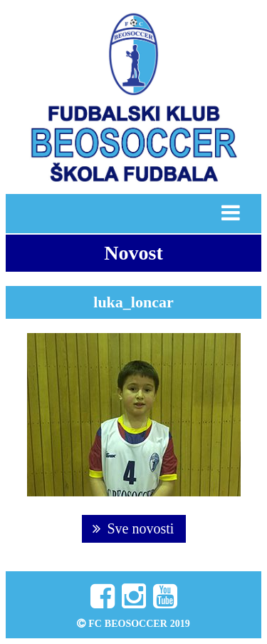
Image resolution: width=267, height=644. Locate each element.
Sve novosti (133, 528)
